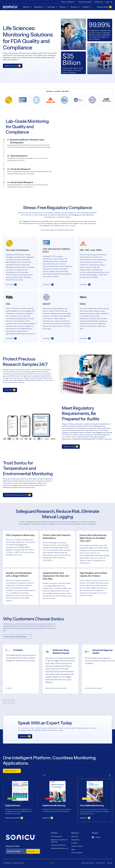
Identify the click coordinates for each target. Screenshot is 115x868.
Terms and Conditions (88, 863)
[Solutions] (64, 7)
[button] (6, 702)
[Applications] (40, 7)
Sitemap (110, 863)
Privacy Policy (101, 863)
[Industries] (27, 7)
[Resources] (76, 7)
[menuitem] (68, 2)
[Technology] (53, 7)
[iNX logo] (23, 837)
